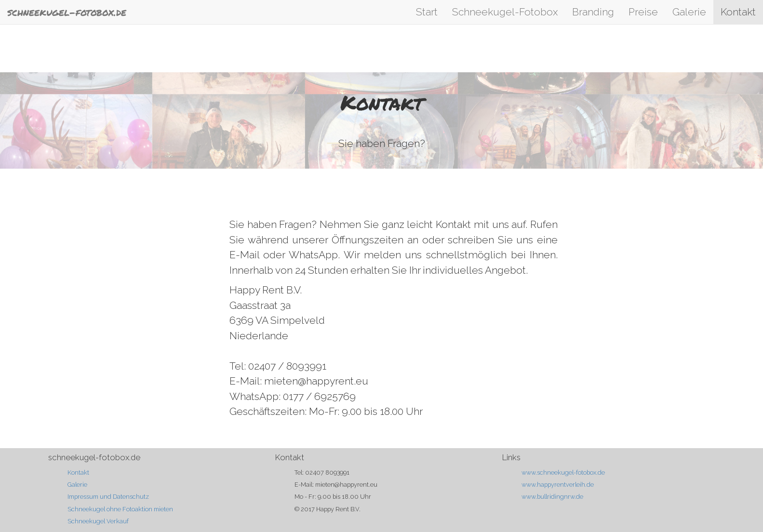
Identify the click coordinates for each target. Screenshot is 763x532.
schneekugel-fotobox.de (67, 12)
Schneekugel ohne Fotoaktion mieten (120, 509)
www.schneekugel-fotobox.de (563, 472)
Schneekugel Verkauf (98, 521)
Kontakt (738, 12)
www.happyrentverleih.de (558, 485)
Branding (593, 12)
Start (427, 12)
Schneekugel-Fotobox (505, 12)
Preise (643, 12)
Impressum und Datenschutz (108, 497)
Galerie (689, 12)
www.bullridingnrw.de (552, 497)
